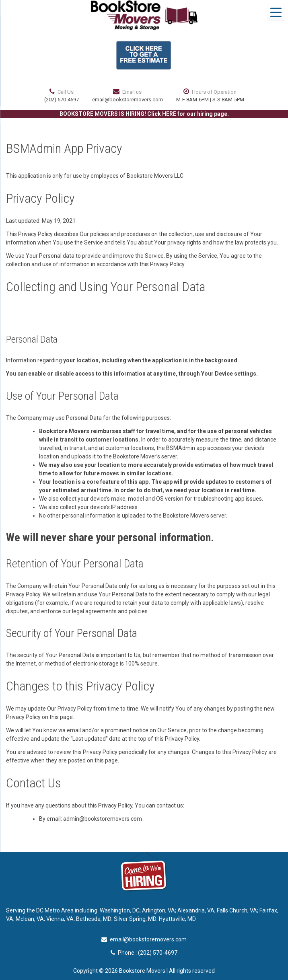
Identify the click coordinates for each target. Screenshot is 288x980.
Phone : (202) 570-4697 (144, 953)
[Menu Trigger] (276, 12)
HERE (169, 114)
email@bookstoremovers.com (128, 100)
